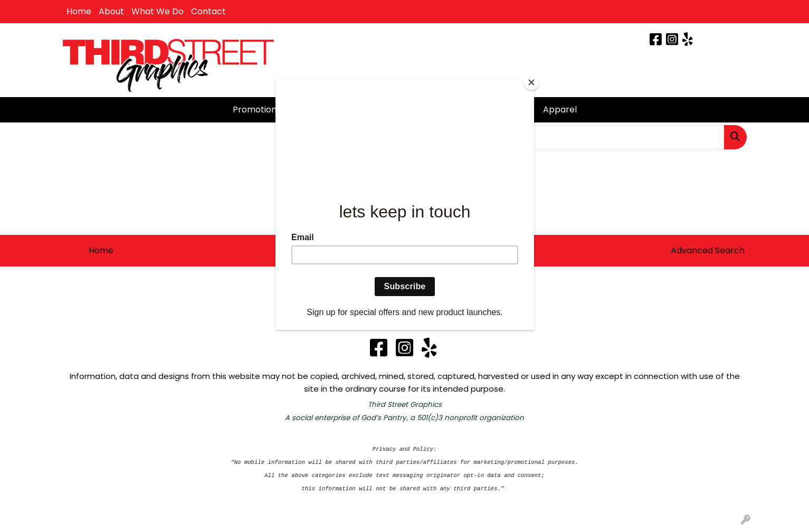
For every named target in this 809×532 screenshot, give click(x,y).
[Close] (531, 82)
